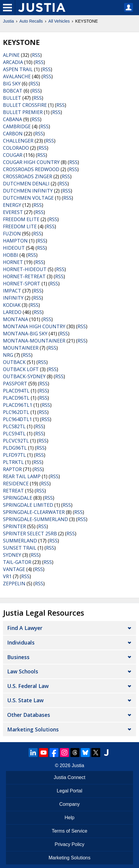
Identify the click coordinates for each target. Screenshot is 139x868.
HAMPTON (15, 241)
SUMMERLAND (20, 541)
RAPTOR (12, 469)
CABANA (13, 119)
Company (69, 804)
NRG (8, 355)
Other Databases (29, 715)
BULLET (12, 98)
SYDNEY (12, 555)
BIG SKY (12, 84)
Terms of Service (69, 831)
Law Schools (23, 671)
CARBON (13, 134)
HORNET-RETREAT (24, 276)
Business (18, 657)
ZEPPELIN (14, 584)
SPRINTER (14, 526)
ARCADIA (13, 62)
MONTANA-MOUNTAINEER (34, 341)
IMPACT (12, 291)
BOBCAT (13, 91)
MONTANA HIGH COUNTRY (34, 326)
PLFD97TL (14, 455)
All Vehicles (59, 21)
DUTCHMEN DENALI (26, 184)
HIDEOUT (14, 248)
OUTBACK (14, 362)
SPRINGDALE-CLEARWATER (34, 512)
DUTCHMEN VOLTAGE (28, 198)
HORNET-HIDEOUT (25, 269)
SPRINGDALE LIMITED (28, 505)
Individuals (21, 642)
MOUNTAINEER (21, 348)
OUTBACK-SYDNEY (24, 376)
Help (70, 818)
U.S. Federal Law (28, 686)
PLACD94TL (16, 391)
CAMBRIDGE (17, 126)
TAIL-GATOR (17, 562)
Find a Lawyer (25, 628)
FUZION (12, 234)
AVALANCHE (17, 76)
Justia (9, 21)
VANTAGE (14, 569)
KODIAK (12, 305)
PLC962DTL (16, 412)
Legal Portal (69, 791)
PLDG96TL (15, 448)
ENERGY (12, 205)
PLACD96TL (16, 398)
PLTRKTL (13, 462)
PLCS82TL (14, 426)
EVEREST (13, 212)
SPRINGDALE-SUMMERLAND (35, 519)
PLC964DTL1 (17, 419)
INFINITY (13, 298)
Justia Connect (69, 777)
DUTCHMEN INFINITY (28, 191)
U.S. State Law (25, 700)
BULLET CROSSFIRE (25, 105)
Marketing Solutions (33, 729)
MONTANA (16, 319)
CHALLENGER (18, 141)
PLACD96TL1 (18, 405)
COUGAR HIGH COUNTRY (31, 162)
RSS (36, 55)
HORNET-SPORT (22, 284)
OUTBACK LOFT (21, 369)
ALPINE (11, 55)
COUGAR (13, 155)
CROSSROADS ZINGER (28, 176)
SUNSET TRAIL (20, 548)
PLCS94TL (14, 434)
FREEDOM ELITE (21, 219)
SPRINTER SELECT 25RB (30, 534)
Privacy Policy (69, 844)
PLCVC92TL (16, 441)
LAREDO (12, 312)
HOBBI (11, 255)
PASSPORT (15, 384)
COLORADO (16, 148)
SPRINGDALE (18, 498)
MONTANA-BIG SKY (25, 334)
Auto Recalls (31, 21)
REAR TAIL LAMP (22, 476)
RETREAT (13, 491)
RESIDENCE (16, 484)
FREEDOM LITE (20, 226)
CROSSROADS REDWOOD (31, 169)
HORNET (13, 262)
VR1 (7, 576)
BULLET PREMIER (23, 112)
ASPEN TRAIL (18, 69)
